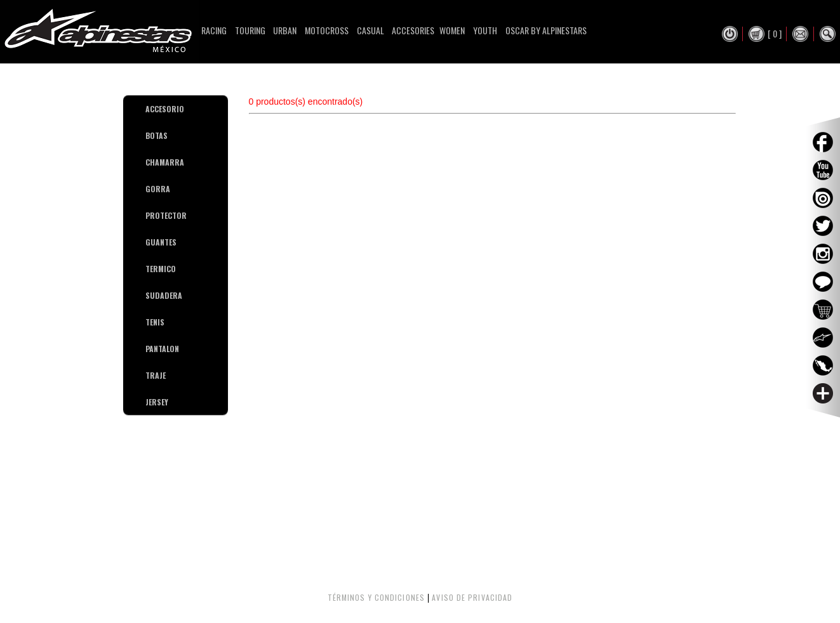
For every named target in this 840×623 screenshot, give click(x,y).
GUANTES (150, 242)
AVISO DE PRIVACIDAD (472, 597)
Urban (285, 30)
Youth (485, 30)
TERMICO (150, 269)
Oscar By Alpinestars (546, 30)
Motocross (327, 30)
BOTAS (150, 135)
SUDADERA (150, 295)
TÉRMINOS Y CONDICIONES (376, 597)
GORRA (150, 189)
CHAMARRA (150, 162)
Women (452, 30)
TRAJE (150, 375)
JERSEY (150, 402)
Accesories (413, 30)
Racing (214, 30)
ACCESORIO (150, 109)
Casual (370, 30)
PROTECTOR (150, 215)
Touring (250, 30)
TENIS (150, 322)
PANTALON (150, 349)
